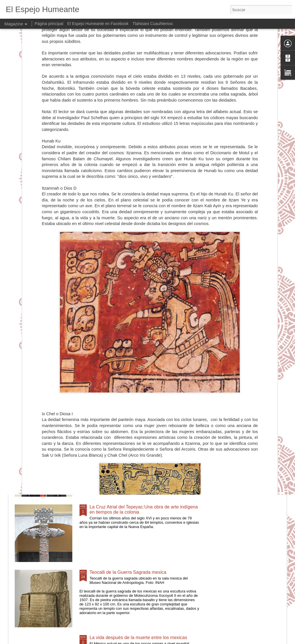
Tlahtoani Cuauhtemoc (153, 24)
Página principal (49, 24)
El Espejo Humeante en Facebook (98, 24)
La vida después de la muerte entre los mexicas (138, 638)
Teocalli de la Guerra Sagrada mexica (128, 572)
